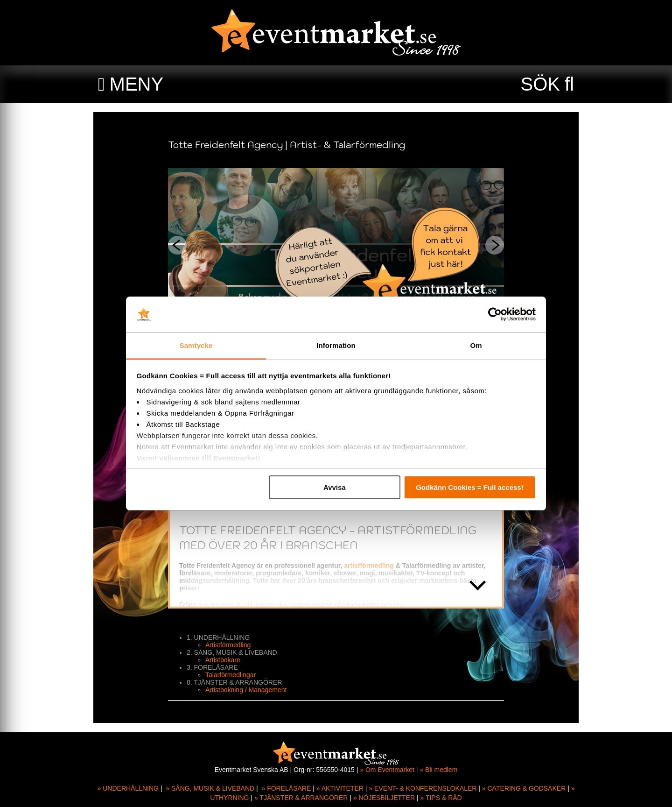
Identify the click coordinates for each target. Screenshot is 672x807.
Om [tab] (476, 345)
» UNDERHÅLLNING (128, 788)
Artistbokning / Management (246, 690)
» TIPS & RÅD (441, 798)
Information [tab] (336, 345)
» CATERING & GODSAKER (524, 788)
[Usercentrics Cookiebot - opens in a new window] (495, 315)
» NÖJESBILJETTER (384, 798)
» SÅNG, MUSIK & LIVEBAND (210, 788)
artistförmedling (369, 566)
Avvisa (335, 487)
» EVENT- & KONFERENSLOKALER (423, 788)
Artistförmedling (228, 645)
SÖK (540, 84)
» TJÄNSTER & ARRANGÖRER (301, 798)
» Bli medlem (438, 770)
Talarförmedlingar (231, 675)
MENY (137, 84)
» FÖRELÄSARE (286, 788)
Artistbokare (223, 660)
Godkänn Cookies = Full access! (470, 487)
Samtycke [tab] (196, 345)
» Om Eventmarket (387, 770)
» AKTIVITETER (340, 788)
